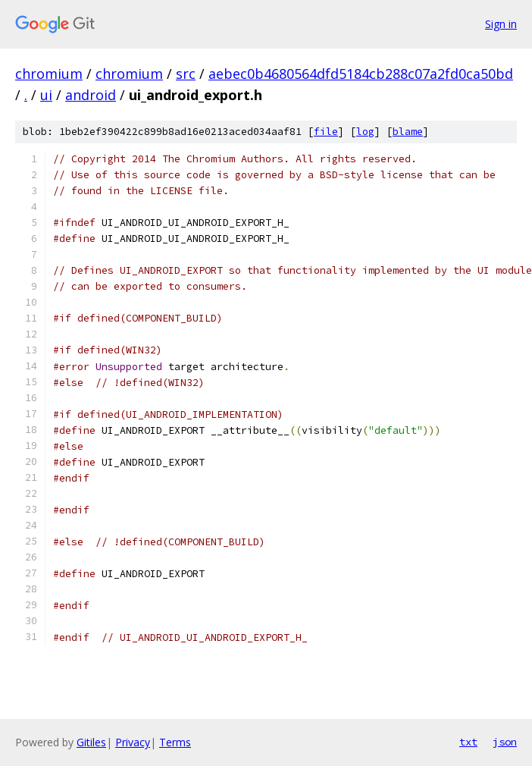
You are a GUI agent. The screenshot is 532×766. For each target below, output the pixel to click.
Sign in (501, 24)
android (91, 95)
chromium (49, 74)
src (186, 74)
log (365, 132)
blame (408, 132)
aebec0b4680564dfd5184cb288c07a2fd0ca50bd (361, 74)
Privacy (133, 742)
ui (46, 95)
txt (468, 742)
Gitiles (91, 742)
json (505, 742)
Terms (175, 742)
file (326, 132)
